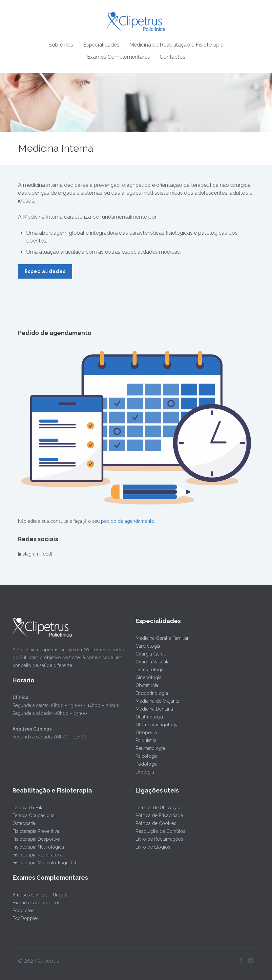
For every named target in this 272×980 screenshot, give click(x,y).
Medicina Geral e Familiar (161, 638)
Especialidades (101, 45)
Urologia (144, 772)
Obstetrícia (146, 685)
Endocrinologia (151, 693)
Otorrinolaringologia (156, 725)
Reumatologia (150, 748)
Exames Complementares (118, 57)
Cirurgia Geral (149, 654)
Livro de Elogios (152, 847)
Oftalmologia (149, 717)
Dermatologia (149, 670)
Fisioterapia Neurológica (38, 847)
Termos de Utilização (157, 808)
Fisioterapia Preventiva (35, 831)
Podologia (146, 764)
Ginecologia (148, 677)
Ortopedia (146, 733)
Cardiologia (147, 646)
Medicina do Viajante (157, 701)
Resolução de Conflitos (160, 831)
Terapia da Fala (27, 808)
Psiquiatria (145, 740)
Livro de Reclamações (159, 839)
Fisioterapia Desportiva (36, 839)
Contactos (173, 57)
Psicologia (146, 756)
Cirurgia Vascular (153, 662)
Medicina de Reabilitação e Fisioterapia (176, 45)
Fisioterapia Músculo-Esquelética (47, 863)
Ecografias (23, 911)
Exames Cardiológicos (36, 903)
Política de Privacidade (159, 815)
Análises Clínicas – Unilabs (40, 895)
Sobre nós (61, 45)
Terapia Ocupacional (33, 815)
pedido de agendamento (128, 521)
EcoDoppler (25, 918)
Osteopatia (23, 823)
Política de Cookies (155, 823)
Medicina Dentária (154, 709)
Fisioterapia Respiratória (37, 855)
